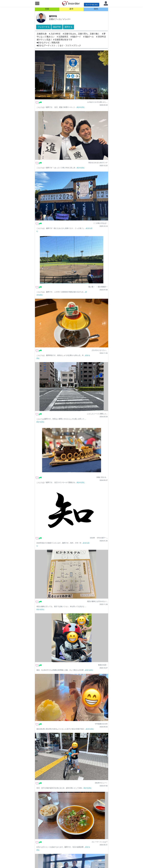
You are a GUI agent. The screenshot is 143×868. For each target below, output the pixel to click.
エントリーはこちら (92, 5)
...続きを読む (80, 107)
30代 (96, 9)
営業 (47, 9)
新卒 (71, 9)
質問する (68, 27)
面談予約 (57, 27)
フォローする (44, 27)
